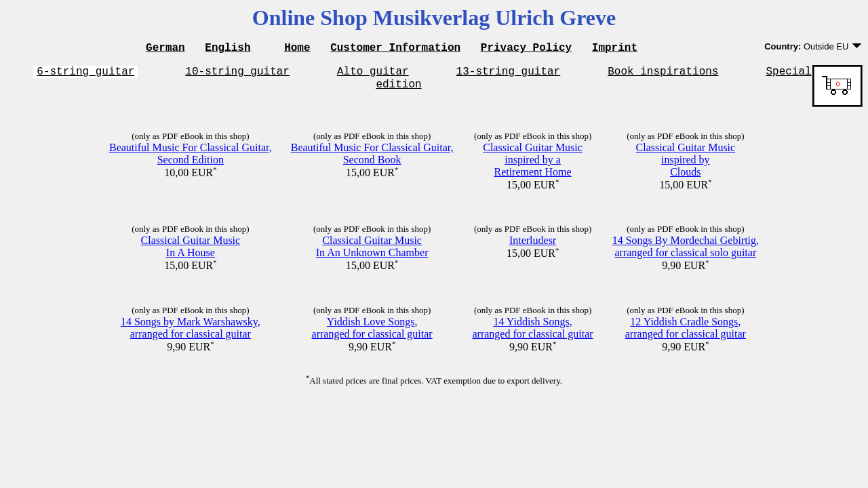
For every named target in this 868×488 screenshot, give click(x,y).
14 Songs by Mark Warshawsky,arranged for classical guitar (191, 334)
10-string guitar (237, 75)
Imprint (615, 49)
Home (297, 49)
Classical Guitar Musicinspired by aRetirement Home (533, 166)
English (228, 49)
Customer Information (395, 49)
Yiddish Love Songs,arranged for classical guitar (372, 334)
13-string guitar (509, 75)
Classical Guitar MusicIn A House (191, 252)
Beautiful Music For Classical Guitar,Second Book (372, 160)
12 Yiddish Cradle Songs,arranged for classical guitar (686, 334)
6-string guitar (85, 75)
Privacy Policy (526, 49)
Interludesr (533, 246)
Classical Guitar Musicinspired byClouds (686, 166)
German (165, 49)
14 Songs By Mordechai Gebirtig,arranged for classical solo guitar (686, 252)
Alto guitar (373, 75)
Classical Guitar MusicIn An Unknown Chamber (372, 252)
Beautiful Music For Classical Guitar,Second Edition (191, 160)
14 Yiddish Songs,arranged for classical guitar (532, 334)
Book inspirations (663, 75)
